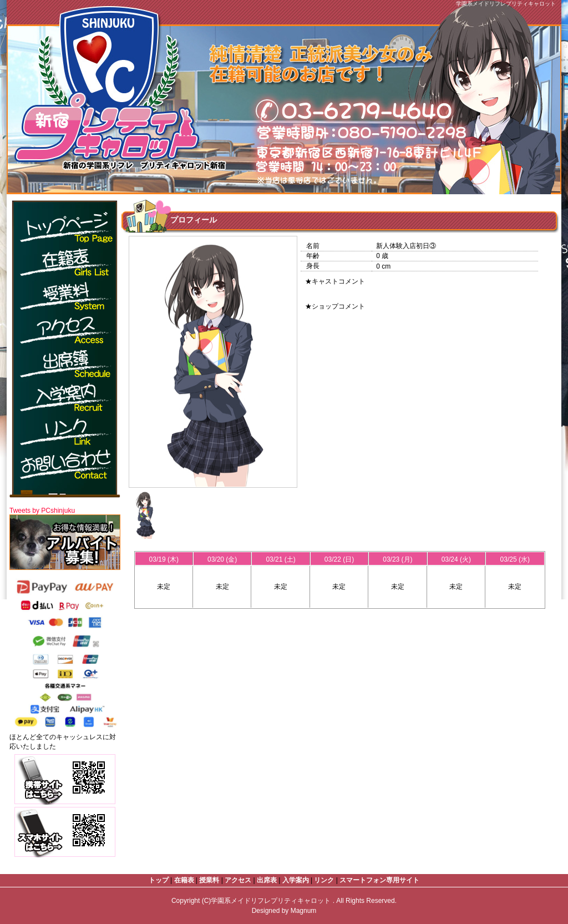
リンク (324, 880)
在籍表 (184, 880)
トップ (159, 880)
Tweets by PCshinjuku (42, 511)
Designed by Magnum (284, 911)
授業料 (209, 880)
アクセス (238, 880)
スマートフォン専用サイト (379, 880)
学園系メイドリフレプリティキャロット (272, 901)
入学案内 (296, 880)
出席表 (267, 880)
